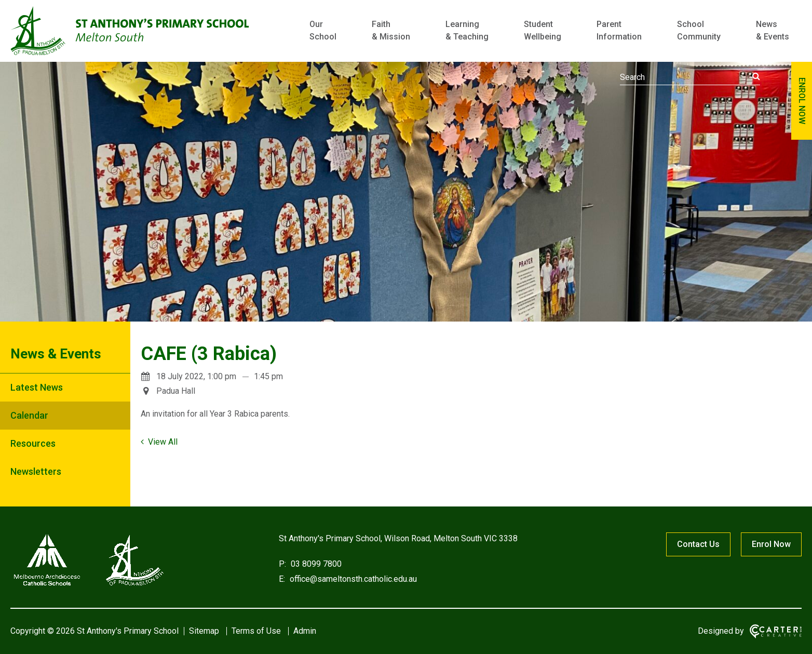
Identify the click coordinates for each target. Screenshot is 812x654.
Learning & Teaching (467, 30)
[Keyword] (690, 77)
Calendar (29, 415)
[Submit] (756, 76)
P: (282, 564)
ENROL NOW (802, 101)
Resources (33, 443)
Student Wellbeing (543, 30)
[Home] (88, 586)
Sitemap (204, 631)
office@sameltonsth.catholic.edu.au (352, 579)
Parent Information (619, 30)
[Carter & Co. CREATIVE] (776, 631)
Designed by (721, 631)
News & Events (773, 30)
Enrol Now (771, 544)
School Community (699, 30)
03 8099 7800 (315, 564)
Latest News (37, 387)
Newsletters (36, 471)
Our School (323, 30)
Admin (305, 631)
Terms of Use (256, 631)
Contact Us (698, 544)
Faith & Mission (391, 30)
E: (282, 579)
